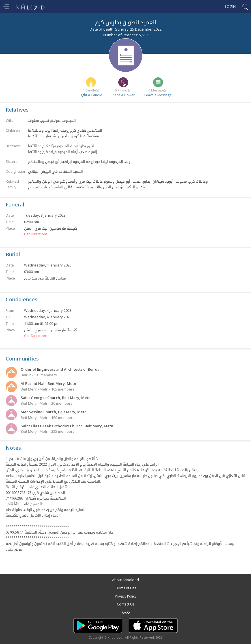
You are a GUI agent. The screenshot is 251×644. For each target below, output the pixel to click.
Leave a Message (158, 95)
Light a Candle (91, 95)
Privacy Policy (126, 596)
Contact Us (126, 604)
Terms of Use (126, 588)
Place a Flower (123, 95)
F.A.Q (126, 612)
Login (230, 7)
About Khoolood (126, 580)
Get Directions (36, 234)
